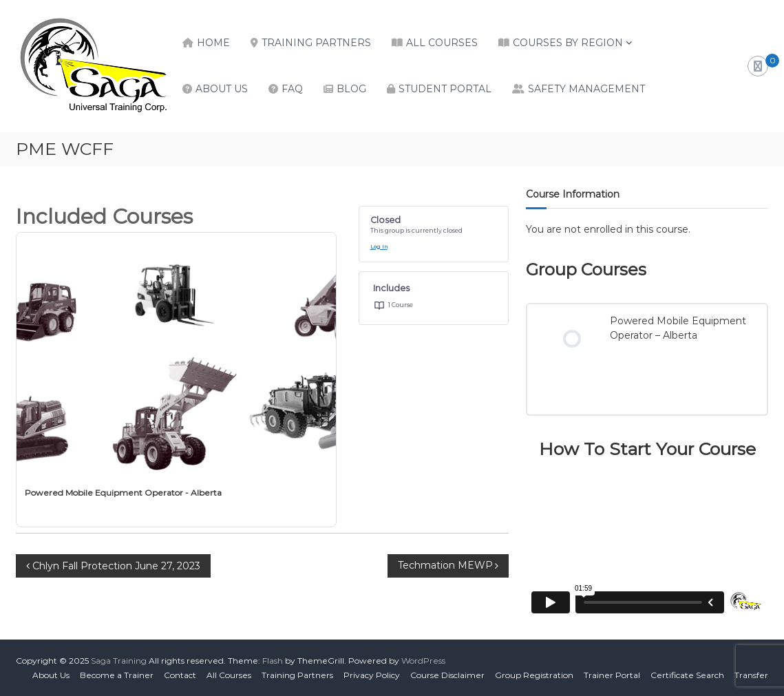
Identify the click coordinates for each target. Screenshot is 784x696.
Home (213, 43)
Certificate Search (687, 675)
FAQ (292, 89)
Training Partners (316, 43)
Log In (379, 247)
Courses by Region (568, 43)
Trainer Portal (612, 675)
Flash (273, 661)
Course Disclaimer (447, 675)
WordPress (423, 661)
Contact (180, 675)
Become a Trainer (117, 675)
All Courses (442, 43)
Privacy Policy (372, 675)
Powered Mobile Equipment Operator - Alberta (123, 493)
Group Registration (534, 675)
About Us (222, 89)
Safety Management (586, 89)
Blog (351, 89)
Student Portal (445, 89)
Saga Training (119, 661)
